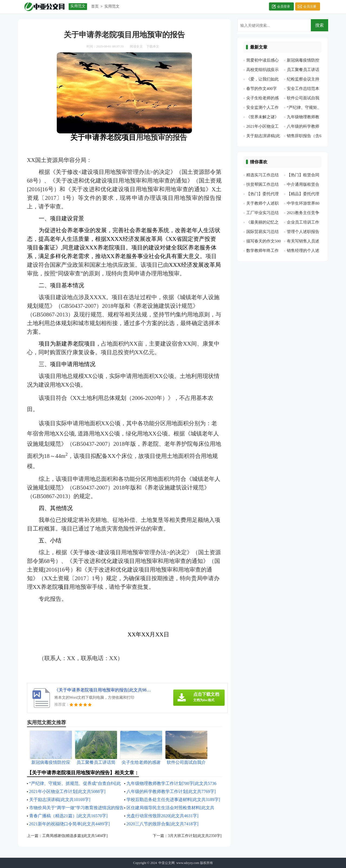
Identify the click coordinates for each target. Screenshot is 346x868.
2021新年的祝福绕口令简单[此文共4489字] (70, 824)
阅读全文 (136, 46)
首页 (95, 6)
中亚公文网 (167, 863)
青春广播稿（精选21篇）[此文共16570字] (69, 816)
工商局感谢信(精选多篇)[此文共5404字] (75, 836)
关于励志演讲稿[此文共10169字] (60, 800)
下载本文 (153, 46)
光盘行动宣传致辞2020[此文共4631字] (163, 816)
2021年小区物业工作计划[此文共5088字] (67, 791)
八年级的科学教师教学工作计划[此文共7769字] (171, 791)
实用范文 (112, 6)
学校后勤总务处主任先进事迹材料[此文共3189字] (173, 800)
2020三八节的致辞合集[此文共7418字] (163, 824)
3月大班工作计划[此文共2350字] (195, 836)
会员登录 (284, 6)
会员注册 (310, 6)
